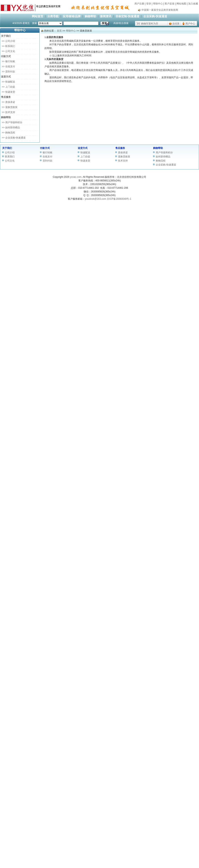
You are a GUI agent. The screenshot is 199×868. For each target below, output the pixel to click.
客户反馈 (170, 4)
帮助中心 (158, 4)
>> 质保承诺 (8, 102)
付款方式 (45, 148)
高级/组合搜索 (121, 23)
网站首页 (38, 16)
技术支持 (123, 161)
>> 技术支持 (8, 112)
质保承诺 (123, 153)
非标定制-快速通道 (127, 16)
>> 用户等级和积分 (12, 122)
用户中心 (190, 24)
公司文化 (10, 161)
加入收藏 (193, 4)
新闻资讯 (106, 16)
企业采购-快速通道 (155, 16)
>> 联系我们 (8, 46)
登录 (149, 4)
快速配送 (85, 153)
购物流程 (161, 161)
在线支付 (48, 157)
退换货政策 (124, 157)
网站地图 (181, 4)
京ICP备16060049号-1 (119, 199)
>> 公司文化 (8, 51)
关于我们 (7, 148)
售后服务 (120, 148)
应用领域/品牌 (72, 16)
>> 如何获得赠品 (10, 128)
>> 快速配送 (8, 82)
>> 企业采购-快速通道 (13, 138)
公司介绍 (10, 153)
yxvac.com (76, 177)
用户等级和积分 (164, 153)
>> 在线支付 (8, 67)
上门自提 (85, 157)
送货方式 (83, 148)
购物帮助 (90, 16)
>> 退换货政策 (9, 107)
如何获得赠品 (163, 157)
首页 (59, 31)
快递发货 (85, 161)
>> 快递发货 (8, 92)
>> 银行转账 (8, 61)
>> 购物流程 (8, 133)
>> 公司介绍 (8, 41)
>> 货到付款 (8, 72)
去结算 (176, 24)
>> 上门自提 (8, 87)
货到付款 (48, 161)
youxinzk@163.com (96, 199)
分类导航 (53, 16)
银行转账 (48, 153)
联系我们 (10, 157)
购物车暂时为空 (150, 24)
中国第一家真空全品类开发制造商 (160, 10)
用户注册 (139, 4)
